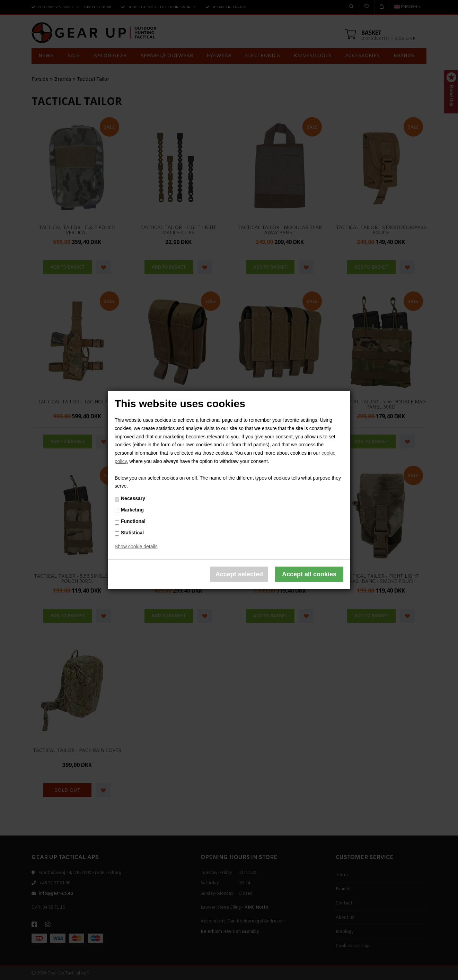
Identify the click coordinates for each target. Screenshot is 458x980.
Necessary (133, 498)
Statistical (132, 532)
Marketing (132, 510)
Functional (133, 521)
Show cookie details (136, 546)
